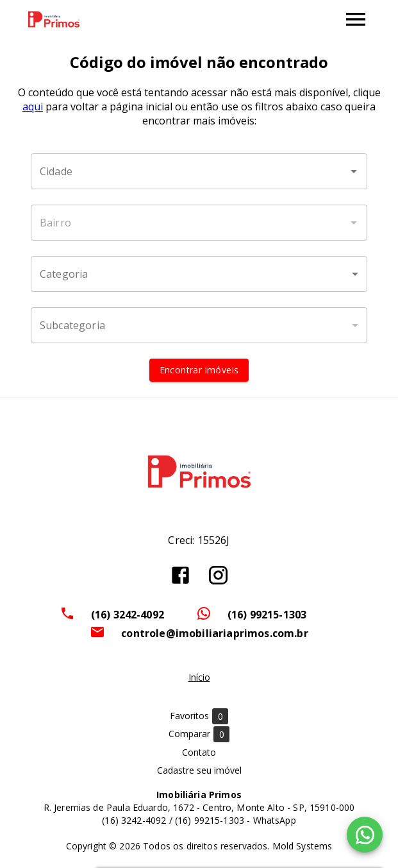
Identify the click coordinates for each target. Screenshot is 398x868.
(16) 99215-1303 (267, 615)
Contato (199, 752)
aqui (33, 106)
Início (199, 677)
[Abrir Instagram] (218, 575)
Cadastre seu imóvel (199, 770)
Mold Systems (303, 846)
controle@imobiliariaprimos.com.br (215, 633)
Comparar (199, 734)
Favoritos (199, 716)
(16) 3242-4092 (128, 615)
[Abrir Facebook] (180, 575)
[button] (199, 274)
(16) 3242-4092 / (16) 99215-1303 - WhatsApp (199, 820)
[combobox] (199, 171)
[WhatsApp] (365, 835)
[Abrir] (354, 171)
